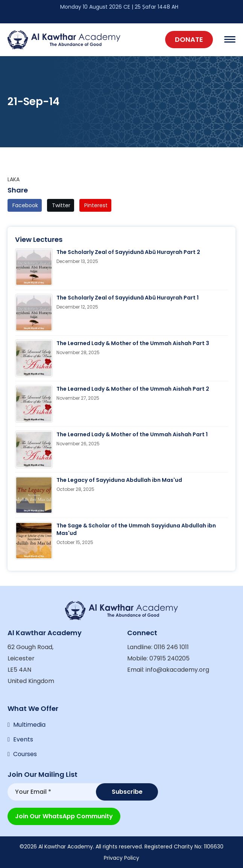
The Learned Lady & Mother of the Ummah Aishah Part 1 (132, 434)
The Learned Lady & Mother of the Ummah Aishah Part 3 (133, 343)
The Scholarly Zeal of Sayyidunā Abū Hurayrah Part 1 (128, 298)
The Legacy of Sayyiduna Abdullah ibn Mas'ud (119, 480)
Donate (189, 39)
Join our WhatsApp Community (64, 816)
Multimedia (29, 724)
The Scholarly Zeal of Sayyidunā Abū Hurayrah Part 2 (128, 252)
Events (23, 739)
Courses (25, 754)
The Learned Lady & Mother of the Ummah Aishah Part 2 (133, 389)
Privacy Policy (121, 858)
